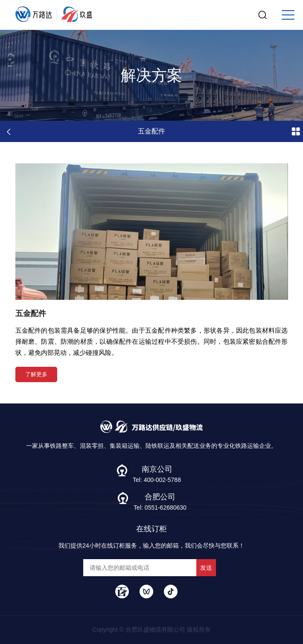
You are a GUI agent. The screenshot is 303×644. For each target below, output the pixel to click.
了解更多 (36, 374)
